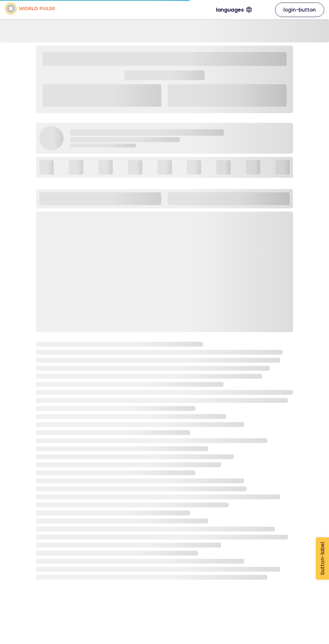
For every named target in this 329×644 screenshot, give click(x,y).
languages (254, 10)
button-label (322, 558)
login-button (300, 10)
